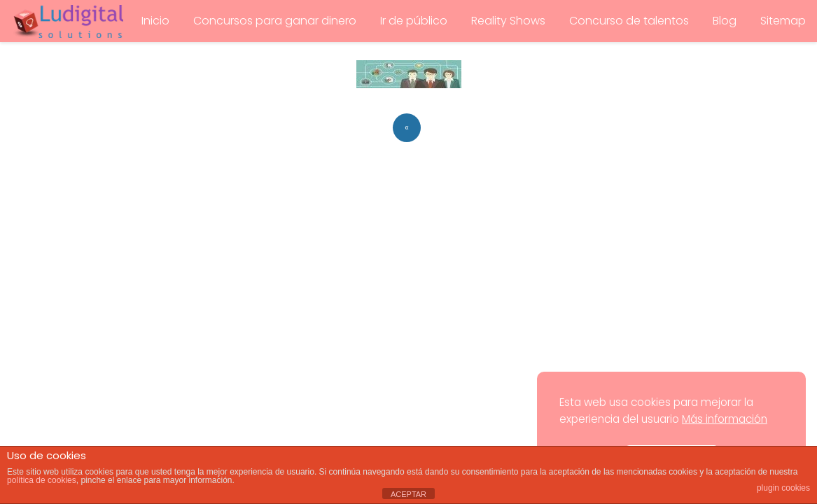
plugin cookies (783, 488)
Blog (725, 21)
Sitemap (783, 21)
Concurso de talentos (629, 21)
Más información (725, 419)
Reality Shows (508, 21)
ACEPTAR (408, 494)
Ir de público (414, 21)
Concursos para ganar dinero (275, 21)
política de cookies (42, 480)
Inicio (155, 21)
